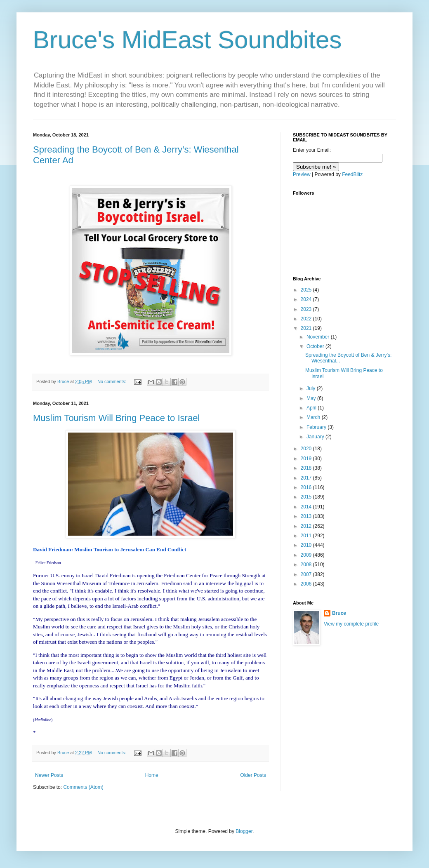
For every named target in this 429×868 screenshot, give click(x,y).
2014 (307, 507)
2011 (307, 536)
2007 (307, 574)
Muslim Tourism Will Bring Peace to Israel (116, 418)
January (316, 437)
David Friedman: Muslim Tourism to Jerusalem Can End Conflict (110, 549)
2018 (307, 468)
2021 (307, 328)
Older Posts (253, 775)
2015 (307, 497)
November (319, 337)
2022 (307, 319)
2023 (307, 309)
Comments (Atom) (83, 787)
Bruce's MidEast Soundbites (187, 40)
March (314, 417)
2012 (307, 526)
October (316, 346)
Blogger (244, 831)
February (317, 427)
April (312, 408)
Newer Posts (49, 775)
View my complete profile (351, 624)
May (312, 398)
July (312, 388)
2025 (307, 290)
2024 (307, 299)
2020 (307, 449)
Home (152, 775)
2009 (307, 555)
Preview (302, 174)
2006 (307, 584)
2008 (307, 565)
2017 (307, 478)
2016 (307, 487)
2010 (307, 545)
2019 (307, 459)
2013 (307, 516)
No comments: (112, 381)
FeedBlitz (352, 174)
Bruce (339, 613)
